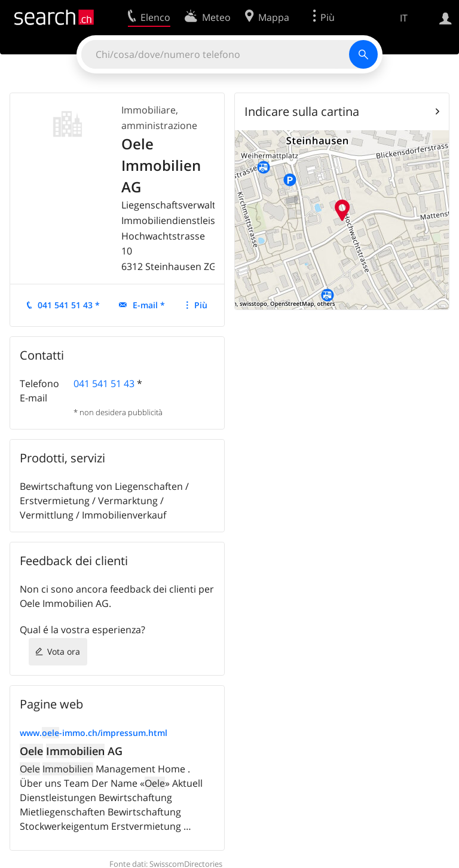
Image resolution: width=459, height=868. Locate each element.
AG (71, 751)
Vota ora (64, 651)
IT (404, 18)
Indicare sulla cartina (302, 111)
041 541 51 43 (104, 384)
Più (201, 305)
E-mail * (149, 305)
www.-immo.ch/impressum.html (94, 733)
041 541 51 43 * (69, 305)
